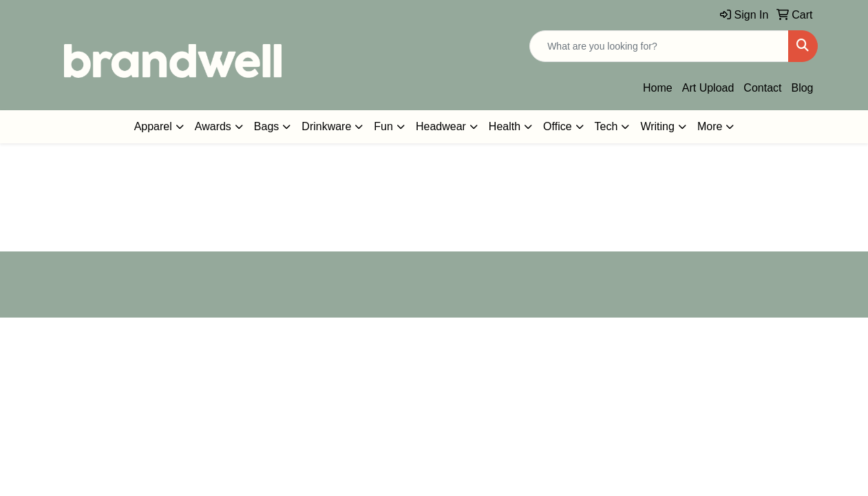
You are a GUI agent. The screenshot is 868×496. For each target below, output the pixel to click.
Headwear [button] (441, 126)
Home (658, 88)
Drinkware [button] (326, 126)
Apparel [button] (153, 126)
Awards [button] (213, 126)
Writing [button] (657, 126)
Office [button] (558, 126)
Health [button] (505, 126)
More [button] (710, 126)
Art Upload (708, 88)
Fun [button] (383, 126)
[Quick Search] (659, 46)
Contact (762, 88)
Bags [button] (266, 126)
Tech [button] (606, 126)
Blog (802, 88)
